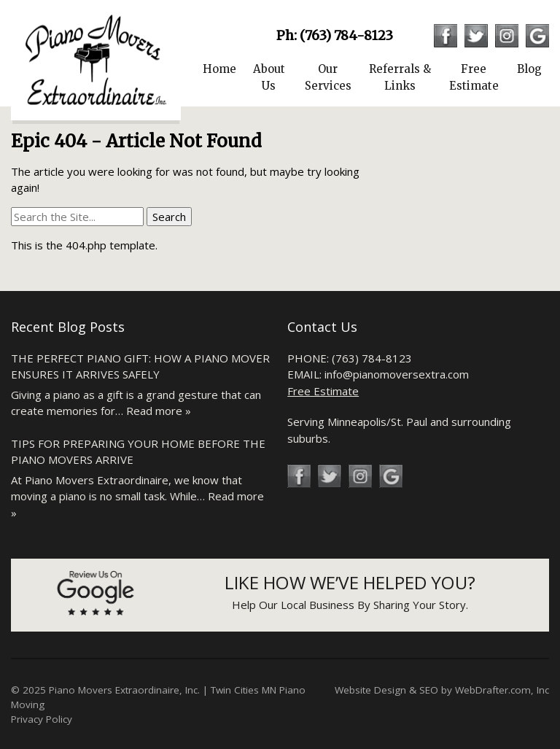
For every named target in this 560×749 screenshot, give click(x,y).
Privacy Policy (42, 719)
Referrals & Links (400, 77)
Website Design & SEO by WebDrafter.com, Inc (442, 690)
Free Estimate (474, 77)
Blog (529, 69)
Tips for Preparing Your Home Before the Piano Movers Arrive (138, 452)
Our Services (328, 77)
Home (219, 69)
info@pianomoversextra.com (397, 374)
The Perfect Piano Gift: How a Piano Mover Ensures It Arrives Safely (140, 366)
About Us (269, 77)
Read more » (159, 411)
